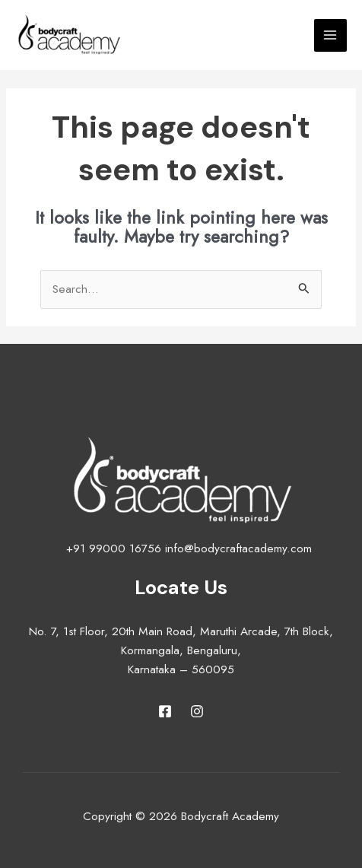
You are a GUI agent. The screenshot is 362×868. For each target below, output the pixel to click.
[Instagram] (197, 711)
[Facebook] (165, 711)
